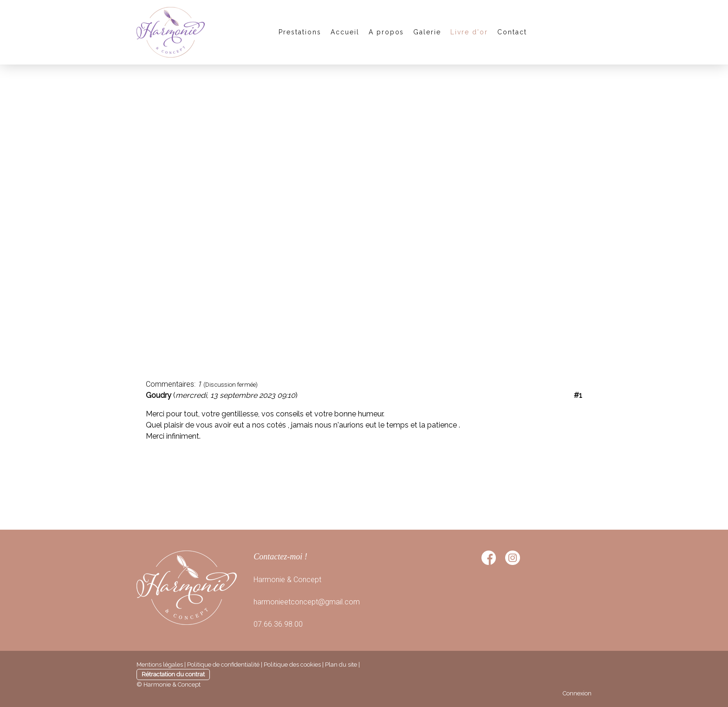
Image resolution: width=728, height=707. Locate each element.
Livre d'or (469, 32)
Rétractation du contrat (173, 674)
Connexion (577, 693)
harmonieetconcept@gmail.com (307, 602)
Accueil (345, 32)
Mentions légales (160, 665)
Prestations (300, 32)
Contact (512, 32)
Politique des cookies (292, 665)
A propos (387, 32)
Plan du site (341, 665)
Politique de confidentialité (223, 665)
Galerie (427, 32)
